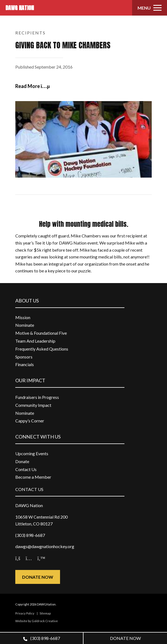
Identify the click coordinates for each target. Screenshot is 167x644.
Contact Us (26, 469)
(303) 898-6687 (42, 638)
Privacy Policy (25, 613)
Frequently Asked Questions (42, 349)
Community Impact (33, 405)
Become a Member (33, 477)
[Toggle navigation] (150, 8)
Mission (23, 317)
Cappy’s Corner (30, 421)
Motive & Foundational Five (41, 333)
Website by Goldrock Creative (37, 621)
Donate (22, 461)
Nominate (25, 325)
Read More (32, 86)
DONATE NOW (125, 638)
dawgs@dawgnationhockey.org (45, 546)
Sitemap (45, 613)
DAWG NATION (20, 8)
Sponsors (24, 357)
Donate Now (38, 577)
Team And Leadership (35, 341)
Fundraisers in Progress (37, 397)
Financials (25, 364)
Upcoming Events (32, 453)
